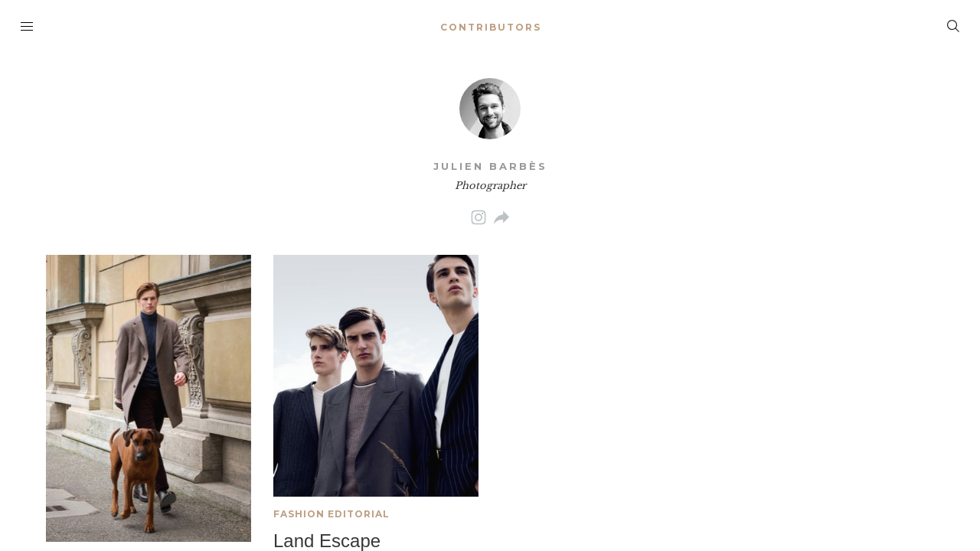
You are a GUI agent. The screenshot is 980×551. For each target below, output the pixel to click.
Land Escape (327, 541)
